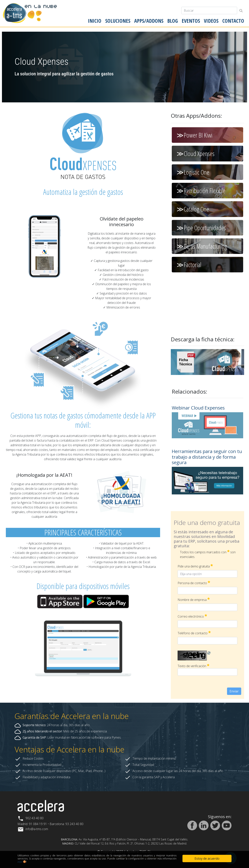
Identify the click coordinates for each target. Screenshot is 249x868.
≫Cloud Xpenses (196, 153)
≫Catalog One (193, 209)
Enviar (234, 691)
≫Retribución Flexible (201, 191)
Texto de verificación (193, 666)
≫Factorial (189, 265)
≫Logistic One (193, 172)
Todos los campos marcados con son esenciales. (208, 554)
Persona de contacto (194, 583)
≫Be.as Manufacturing (202, 246)
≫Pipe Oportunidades (201, 228)
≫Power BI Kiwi (195, 135)
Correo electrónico (192, 616)
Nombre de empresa (194, 600)
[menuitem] (95, 21)
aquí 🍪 (22, 862)
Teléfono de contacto (194, 633)
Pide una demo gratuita (195, 566)
